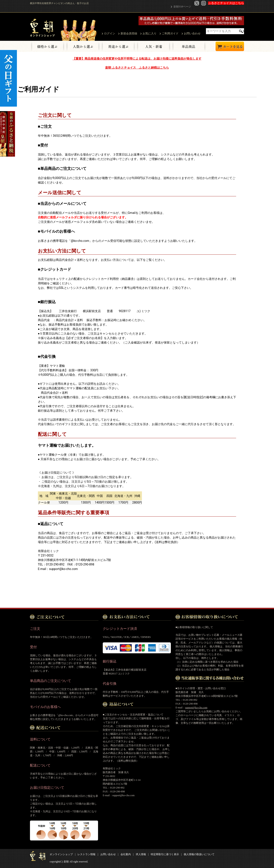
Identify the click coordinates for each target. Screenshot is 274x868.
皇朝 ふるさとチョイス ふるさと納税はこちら (137, 68)
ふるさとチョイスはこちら (226, 3)
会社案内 (126, 854)
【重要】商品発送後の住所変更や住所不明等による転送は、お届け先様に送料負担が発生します (137, 59)
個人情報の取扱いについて (199, 854)
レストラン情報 (86, 854)
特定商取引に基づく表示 (165, 854)
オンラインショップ (61, 854)
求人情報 (141, 854)
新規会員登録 (129, 33)
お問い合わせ (192, 33)
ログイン (110, 33)
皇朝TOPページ (182, 7)
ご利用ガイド (170, 33)
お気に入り (150, 33)
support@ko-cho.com (196, 707)
